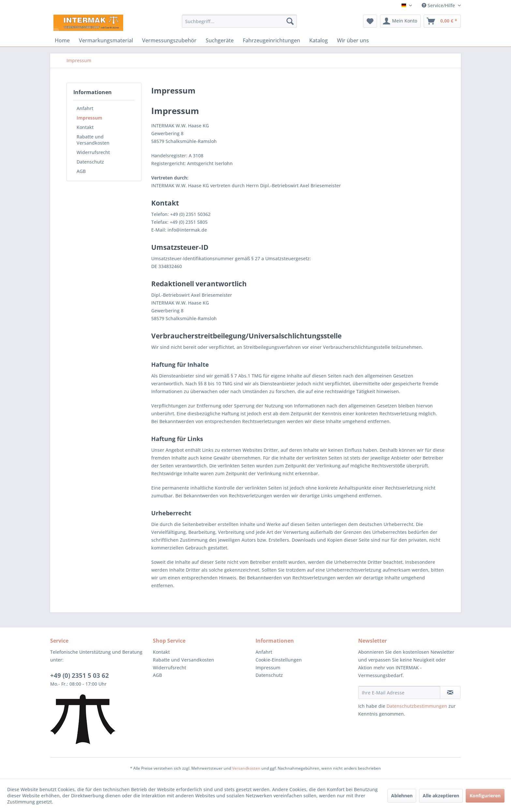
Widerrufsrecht (93, 152)
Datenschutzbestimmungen (417, 706)
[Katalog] (319, 40)
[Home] (62, 40)
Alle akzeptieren (441, 796)
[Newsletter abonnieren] (450, 692)
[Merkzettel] (370, 21)
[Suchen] (290, 21)
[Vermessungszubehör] (169, 40)
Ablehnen (402, 796)
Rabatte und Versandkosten (93, 140)
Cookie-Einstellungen (279, 660)
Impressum (89, 118)
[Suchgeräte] (220, 40)
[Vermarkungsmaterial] (106, 40)
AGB (81, 171)
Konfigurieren (485, 796)
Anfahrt (85, 108)
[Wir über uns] (353, 40)
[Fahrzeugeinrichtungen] (271, 40)
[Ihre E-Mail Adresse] (399, 692)
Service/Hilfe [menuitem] (439, 5)
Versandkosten (246, 768)
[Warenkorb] (442, 21)
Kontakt (85, 127)
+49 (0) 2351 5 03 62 (80, 676)
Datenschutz (90, 162)
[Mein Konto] (400, 21)
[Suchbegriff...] (239, 21)
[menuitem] (239, 21)
